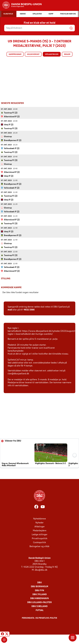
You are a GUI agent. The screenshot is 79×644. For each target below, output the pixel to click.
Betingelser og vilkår (39, 546)
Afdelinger (40, 527)
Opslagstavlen (52, 54)
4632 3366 (29, 310)
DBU (39, 583)
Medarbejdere (40, 531)
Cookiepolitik (39, 542)
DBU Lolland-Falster (39, 602)
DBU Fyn (39, 590)
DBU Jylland (40, 594)
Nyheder (39, 523)
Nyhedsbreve (39, 519)
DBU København (39, 598)
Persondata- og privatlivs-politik (39, 618)
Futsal (40, 610)
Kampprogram (15, 54)
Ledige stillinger (40, 535)
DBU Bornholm (39, 587)
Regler (67, 54)
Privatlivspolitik (40, 538)
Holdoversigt (33, 54)
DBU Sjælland (39, 606)
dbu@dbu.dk (41, 570)
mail (10, 310)
